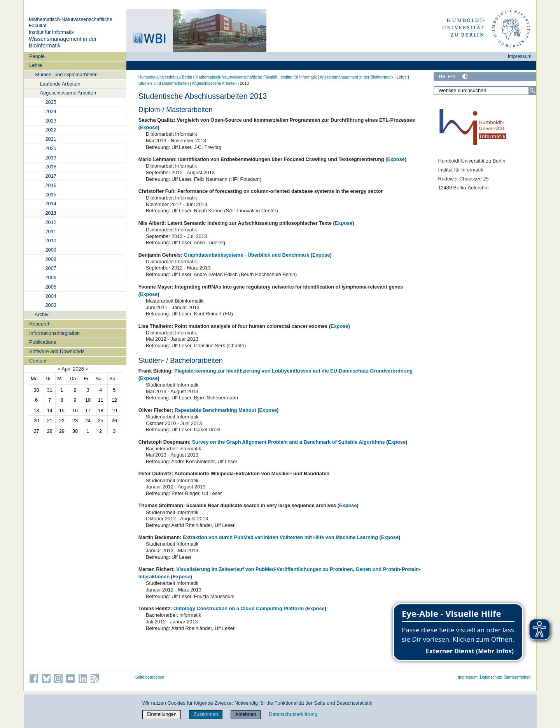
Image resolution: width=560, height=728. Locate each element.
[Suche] (532, 91)
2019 (51, 158)
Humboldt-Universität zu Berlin (165, 77)
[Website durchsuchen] (485, 91)
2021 (51, 139)
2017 (51, 176)
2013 (51, 213)
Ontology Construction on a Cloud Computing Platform (239, 608)
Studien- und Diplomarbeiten (66, 74)
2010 (51, 241)
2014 (51, 204)
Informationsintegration (54, 333)
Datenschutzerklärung (293, 714)
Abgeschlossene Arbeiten (68, 93)
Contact (38, 361)
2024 (51, 111)
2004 (51, 296)
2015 (51, 195)
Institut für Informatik (51, 32)
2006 (51, 277)
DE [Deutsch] (442, 76)
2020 (51, 148)
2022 (51, 130)
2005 (51, 287)
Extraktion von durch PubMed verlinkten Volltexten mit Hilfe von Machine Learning (280, 537)
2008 (51, 259)
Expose (149, 127)
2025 (51, 102)
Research (40, 324)
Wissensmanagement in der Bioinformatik (357, 77)
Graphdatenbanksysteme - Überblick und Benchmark (246, 255)
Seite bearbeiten (150, 677)
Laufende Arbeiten (60, 84)
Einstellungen (162, 714)
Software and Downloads (57, 351)
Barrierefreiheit (517, 677)
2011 (51, 232)
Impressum (520, 56)
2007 (51, 268)
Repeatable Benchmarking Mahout (215, 410)
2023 (51, 121)
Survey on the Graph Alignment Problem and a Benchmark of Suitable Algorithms (289, 442)
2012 (51, 222)
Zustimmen (206, 714)
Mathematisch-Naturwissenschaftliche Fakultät (236, 77)
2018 (51, 167)
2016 (51, 185)
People (37, 56)
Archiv (42, 314)
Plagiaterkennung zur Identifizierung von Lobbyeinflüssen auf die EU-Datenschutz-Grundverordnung (293, 371)
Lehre (36, 65)
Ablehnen (246, 714)
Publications (43, 342)
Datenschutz (491, 677)
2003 (51, 305)
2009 (51, 250)
